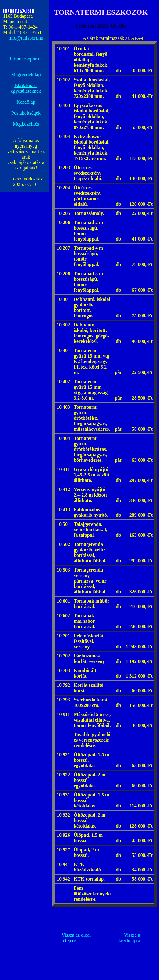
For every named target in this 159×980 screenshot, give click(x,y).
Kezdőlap (26, 102)
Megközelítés (26, 124)
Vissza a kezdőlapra (129, 938)
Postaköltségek (26, 113)
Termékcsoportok (26, 59)
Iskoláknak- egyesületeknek (26, 88)
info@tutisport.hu (26, 38)
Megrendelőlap (26, 75)
